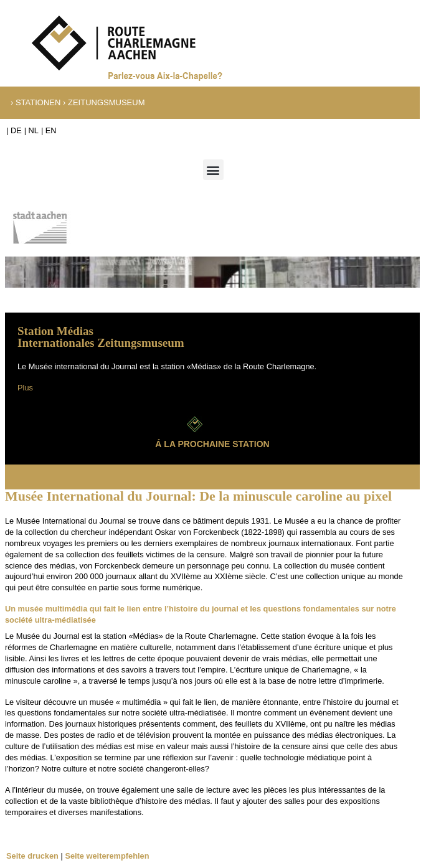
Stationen (38, 102)
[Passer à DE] (14, 131)
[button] (213, 170)
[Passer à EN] (49, 131)
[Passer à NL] (31, 131)
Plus (25, 388)
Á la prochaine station (212, 444)
